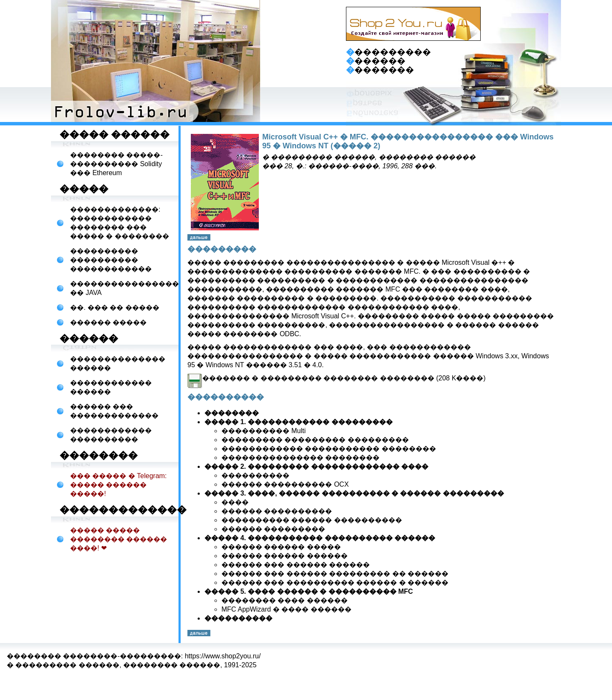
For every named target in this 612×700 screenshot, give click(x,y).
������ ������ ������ (285, 556)
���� (235, 502)
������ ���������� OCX (285, 484)
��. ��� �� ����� (115, 307)
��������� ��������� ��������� (315, 440)
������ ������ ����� (281, 547)
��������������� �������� (300, 458)
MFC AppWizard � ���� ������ (286, 609)
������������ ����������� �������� (329, 449)
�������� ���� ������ (285, 600)
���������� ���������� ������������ (111, 260)
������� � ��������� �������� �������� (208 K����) (337, 378)
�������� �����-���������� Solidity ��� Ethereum (116, 164)
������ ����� (108, 322)
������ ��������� (273, 529)
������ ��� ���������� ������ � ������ (335, 582)
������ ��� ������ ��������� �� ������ (335, 574)
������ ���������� (277, 511)
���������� (255, 475)
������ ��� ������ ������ (296, 565)
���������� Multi (263, 431)
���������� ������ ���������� (312, 520)
